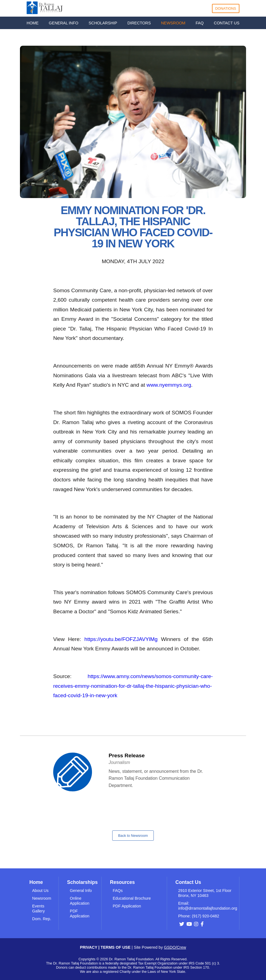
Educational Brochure (132, 898)
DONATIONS (226, 8)
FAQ (200, 23)
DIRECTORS (139, 23)
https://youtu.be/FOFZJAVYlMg (121, 639)
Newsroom (42, 898)
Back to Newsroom (133, 836)
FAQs (118, 891)
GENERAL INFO (64, 23)
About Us (40, 891)
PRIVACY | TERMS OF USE (106, 947)
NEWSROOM (173, 23)
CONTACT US (227, 23)
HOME (33, 23)
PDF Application (127, 906)
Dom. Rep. (42, 919)
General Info (81, 891)
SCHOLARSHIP (103, 23)
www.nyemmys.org (169, 385)
